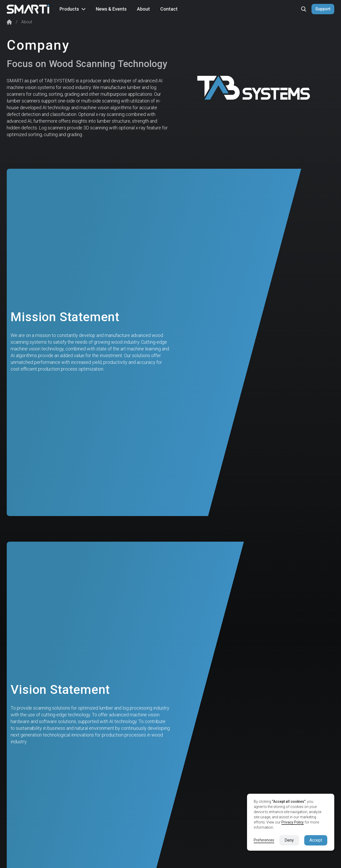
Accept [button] (316, 840)
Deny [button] (289, 840)
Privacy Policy (293, 822)
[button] (72, 9)
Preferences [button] (264, 840)
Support (323, 9)
